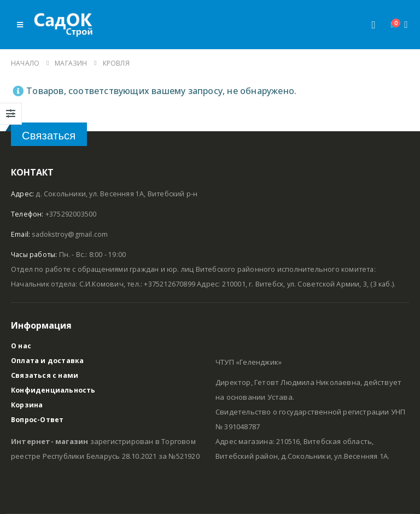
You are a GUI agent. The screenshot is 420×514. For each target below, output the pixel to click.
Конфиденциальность (54, 390)
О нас (21, 346)
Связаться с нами (45, 375)
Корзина (27, 405)
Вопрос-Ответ (37, 420)
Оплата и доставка (48, 361)
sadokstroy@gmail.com (70, 234)
